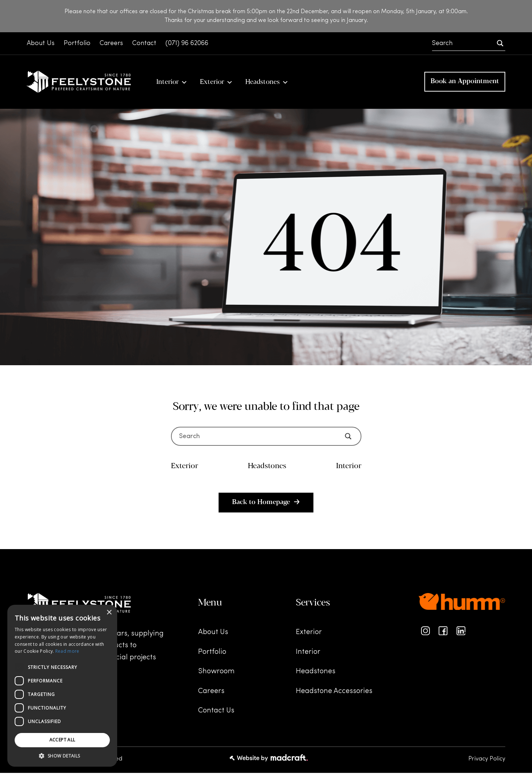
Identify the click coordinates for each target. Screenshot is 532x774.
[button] (62, 756)
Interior (172, 82)
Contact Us (216, 712)
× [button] (109, 613)
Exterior (216, 82)
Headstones (267, 82)
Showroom (216, 673)
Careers (211, 692)
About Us (213, 634)
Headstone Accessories (334, 692)
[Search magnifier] (500, 43)
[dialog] (62, 686)
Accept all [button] (62, 740)
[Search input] (464, 43)
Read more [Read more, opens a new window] (67, 651)
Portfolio (212, 653)
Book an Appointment (465, 82)
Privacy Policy (487, 760)
